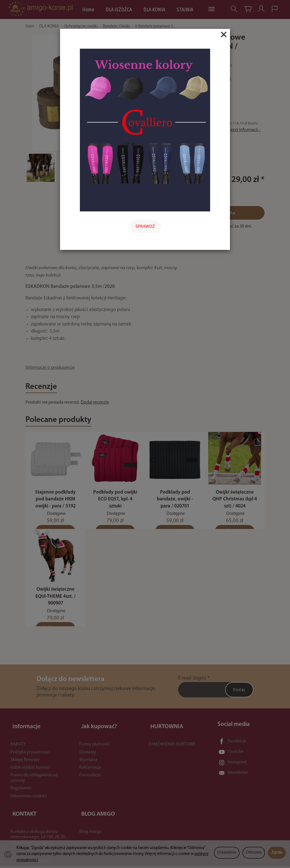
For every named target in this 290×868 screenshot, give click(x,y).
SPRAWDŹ (145, 227)
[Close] (224, 35)
